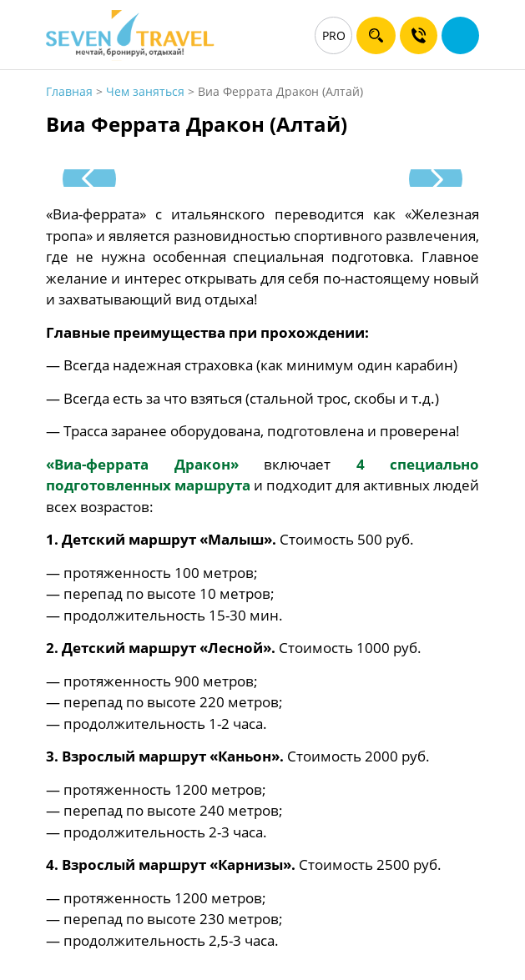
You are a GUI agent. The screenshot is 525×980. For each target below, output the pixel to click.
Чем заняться (145, 91)
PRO (334, 35)
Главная (69, 91)
